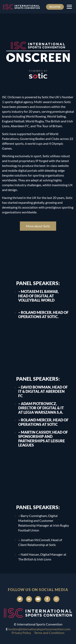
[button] (69, 7)
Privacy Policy (21, 633)
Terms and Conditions (49, 633)
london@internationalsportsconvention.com (39, 629)
